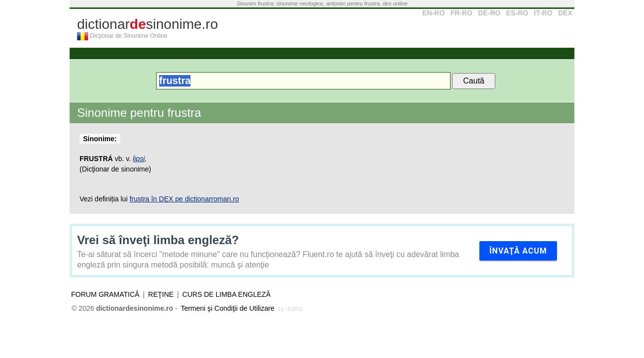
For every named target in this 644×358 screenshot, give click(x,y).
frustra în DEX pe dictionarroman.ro (184, 199)
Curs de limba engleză (227, 294)
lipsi (139, 159)
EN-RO (433, 13)
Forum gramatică (105, 294)
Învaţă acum (518, 251)
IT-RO (543, 13)
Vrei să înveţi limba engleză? (158, 240)
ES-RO (517, 13)
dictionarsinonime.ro (147, 24)
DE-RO (489, 13)
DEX (565, 13)
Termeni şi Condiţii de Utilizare (227, 308)
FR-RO (461, 13)
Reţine (161, 294)
